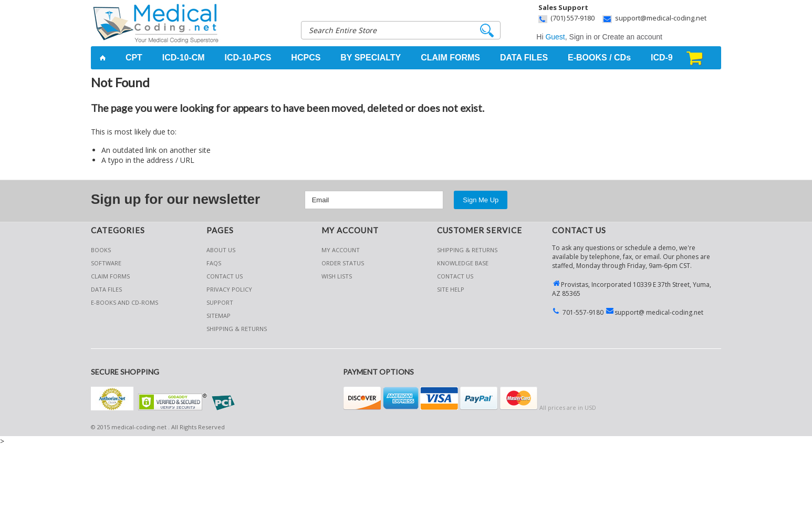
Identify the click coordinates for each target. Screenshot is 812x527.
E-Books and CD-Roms (124, 302)
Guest (555, 37)
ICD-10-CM (184, 58)
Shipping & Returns (467, 250)
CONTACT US (455, 276)
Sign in (581, 37)
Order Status (343, 263)
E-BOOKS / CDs (599, 58)
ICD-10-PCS (248, 58)
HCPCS (306, 58)
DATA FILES (524, 58)
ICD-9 (662, 58)
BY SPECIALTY (371, 58)
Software (106, 263)
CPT (134, 58)
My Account (341, 250)
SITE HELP (451, 289)
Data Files (106, 289)
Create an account (632, 37)
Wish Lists (337, 276)
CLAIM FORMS (450, 58)
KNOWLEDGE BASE (463, 263)
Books (101, 250)
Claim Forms (110, 276)
